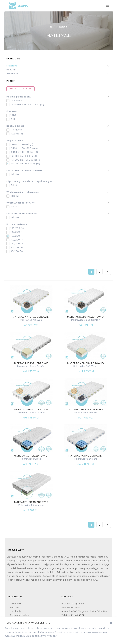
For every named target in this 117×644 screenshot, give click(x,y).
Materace (12, 66)
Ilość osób (12, 112)
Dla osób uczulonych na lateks (24, 171)
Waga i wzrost (15, 141)
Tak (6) (14, 185)
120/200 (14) (17, 232)
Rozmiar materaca (17, 225)
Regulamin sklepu (20, 615)
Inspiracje (15, 611)
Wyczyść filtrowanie (21, 89)
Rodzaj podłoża (15, 126)
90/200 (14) (17, 251)
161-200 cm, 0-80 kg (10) (24, 156)
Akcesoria (12, 74)
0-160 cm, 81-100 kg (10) (24, 152)
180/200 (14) (17, 244)
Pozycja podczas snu (19, 97)
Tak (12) (15, 196)
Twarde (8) (16, 134)
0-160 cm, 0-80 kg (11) (23, 144)
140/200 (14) (17, 236)
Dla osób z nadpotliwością (22, 214)
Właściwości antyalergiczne (23, 192)
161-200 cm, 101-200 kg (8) (25, 160)
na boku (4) (17, 101)
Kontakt (14, 607)
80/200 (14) (17, 247)
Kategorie (13, 59)
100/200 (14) (17, 228)
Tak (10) (15, 174)
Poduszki (12, 70)
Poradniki (15, 604)
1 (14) (13, 115)
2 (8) (13, 119)
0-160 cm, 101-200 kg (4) (24, 148)
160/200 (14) (17, 240)
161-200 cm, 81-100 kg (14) (25, 164)
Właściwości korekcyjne (21, 203)
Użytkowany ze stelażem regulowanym (29, 182)
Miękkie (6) (17, 130)
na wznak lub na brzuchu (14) (27, 105)
